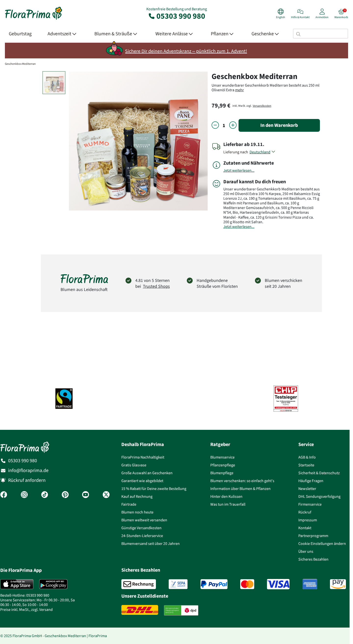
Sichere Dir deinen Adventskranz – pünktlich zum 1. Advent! (186, 51)
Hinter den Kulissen (226, 496)
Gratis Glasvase (134, 465)
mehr (240, 90)
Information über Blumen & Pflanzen (240, 489)
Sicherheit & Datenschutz (319, 473)
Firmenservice (310, 504)
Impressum (308, 520)
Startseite (306, 465)
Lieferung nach (236, 152)
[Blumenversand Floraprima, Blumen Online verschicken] (34, 19)
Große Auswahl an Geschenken (147, 473)
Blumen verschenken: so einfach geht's (242, 481)
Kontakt (305, 528)
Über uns (306, 551)
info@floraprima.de (28, 470)
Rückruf (305, 512)
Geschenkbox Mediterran (20, 64)
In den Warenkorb (279, 125)
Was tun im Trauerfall (228, 504)
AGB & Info (307, 457)
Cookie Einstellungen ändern (322, 544)
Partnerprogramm (313, 536)
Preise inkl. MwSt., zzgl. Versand (26, 610)
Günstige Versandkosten (141, 528)
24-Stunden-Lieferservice (142, 536)
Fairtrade (129, 504)
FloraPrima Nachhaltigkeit (143, 457)
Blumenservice (222, 457)
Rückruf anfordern (27, 480)
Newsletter (307, 489)
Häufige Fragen (311, 481)
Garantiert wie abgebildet (142, 481)
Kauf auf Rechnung (137, 496)
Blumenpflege (222, 473)
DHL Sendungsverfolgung (319, 496)
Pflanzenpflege (223, 465)
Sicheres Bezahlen (313, 559)
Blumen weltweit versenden (144, 520)
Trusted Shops (156, 286)
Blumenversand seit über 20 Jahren (151, 544)
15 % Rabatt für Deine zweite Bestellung (154, 489)
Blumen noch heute (137, 512)
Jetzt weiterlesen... (239, 170)
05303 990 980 (176, 16)
